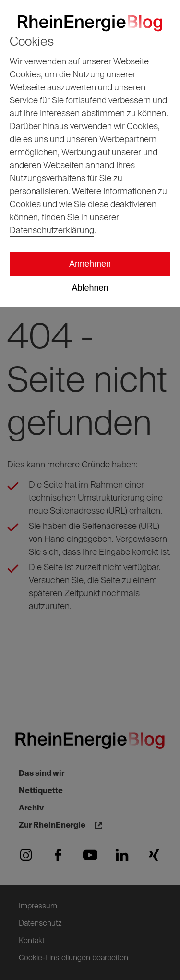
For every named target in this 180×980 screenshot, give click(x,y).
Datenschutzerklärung (52, 231)
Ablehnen (90, 288)
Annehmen (90, 264)
